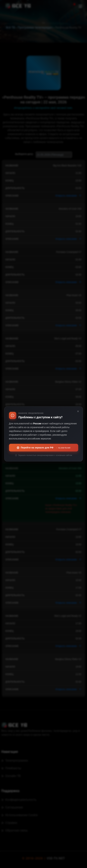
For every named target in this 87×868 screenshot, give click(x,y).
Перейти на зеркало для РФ (43, 448)
